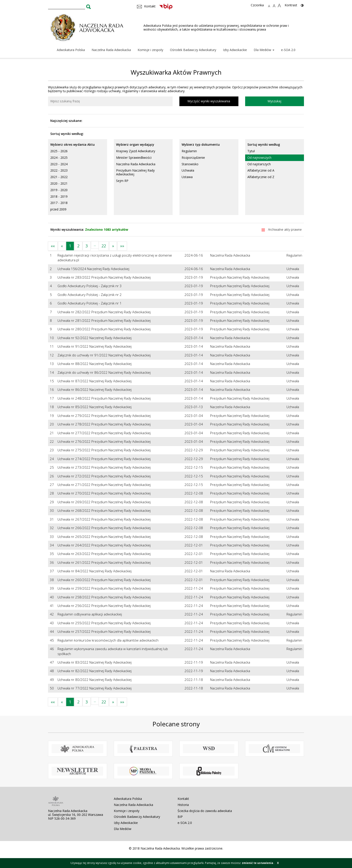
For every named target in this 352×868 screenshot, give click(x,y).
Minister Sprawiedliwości (134, 158)
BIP (180, 817)
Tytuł (251, 151)
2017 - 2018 (59, 203)
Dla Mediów (264, 50)
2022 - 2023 (59, 170)
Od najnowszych (259, 158)
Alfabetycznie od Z (261, 177)
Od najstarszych (259, 164)
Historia (183, 805)
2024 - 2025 (59, 158)
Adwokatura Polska (71, 50)
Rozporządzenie (193, 158)
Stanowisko (190, 164)
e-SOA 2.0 (288, 50)
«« (53, 246)
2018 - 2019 (59, 196)
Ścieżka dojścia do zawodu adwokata (205, 811)
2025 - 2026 (59, 151)
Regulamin (189, 151)
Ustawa (187, 177)
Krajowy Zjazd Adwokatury (136, 151)
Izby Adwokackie (235, 50)
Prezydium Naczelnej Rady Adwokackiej (135, 172)
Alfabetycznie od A (261, 170)
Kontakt (183, 799)
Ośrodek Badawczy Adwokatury (193, 50)
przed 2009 (58, 209)
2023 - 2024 (59, 164)
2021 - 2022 (59, 177)
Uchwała (188, 170)
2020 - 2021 (59, 183)
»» (122, 246)
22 (104, 246)
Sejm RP (122, 181)
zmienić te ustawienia (257, 863)
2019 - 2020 (59, 190)
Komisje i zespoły (150, 50)
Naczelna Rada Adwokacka (111, 50)
